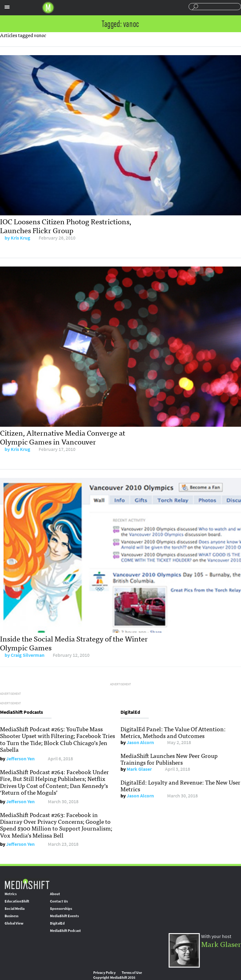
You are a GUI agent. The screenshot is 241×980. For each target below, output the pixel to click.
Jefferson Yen (20, 759)
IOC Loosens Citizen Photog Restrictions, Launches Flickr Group (66, 225)
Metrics (11, 894)
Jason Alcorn (140, 742)
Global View (14, 923)
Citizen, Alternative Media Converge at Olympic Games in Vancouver (63, 437)
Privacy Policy (104, 973)
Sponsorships (61, 909)
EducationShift (17, 901)
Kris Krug (21, 238)
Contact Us (59, 901)
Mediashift (48, 8)
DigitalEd (57, 923)
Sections (7, 7)
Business (11, 916)
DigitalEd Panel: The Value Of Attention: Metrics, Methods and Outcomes (173, 732)
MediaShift (27, 884)
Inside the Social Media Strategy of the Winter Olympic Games (74, 643)
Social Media (15, 909)
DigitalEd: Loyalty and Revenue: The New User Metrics (180, 785)
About (55, 894)
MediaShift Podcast (65, 931)
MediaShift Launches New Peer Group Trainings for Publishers (169, 759)
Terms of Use (132, 973)
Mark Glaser (139, 769)
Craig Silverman (28, 655)
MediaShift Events (64, 916)
